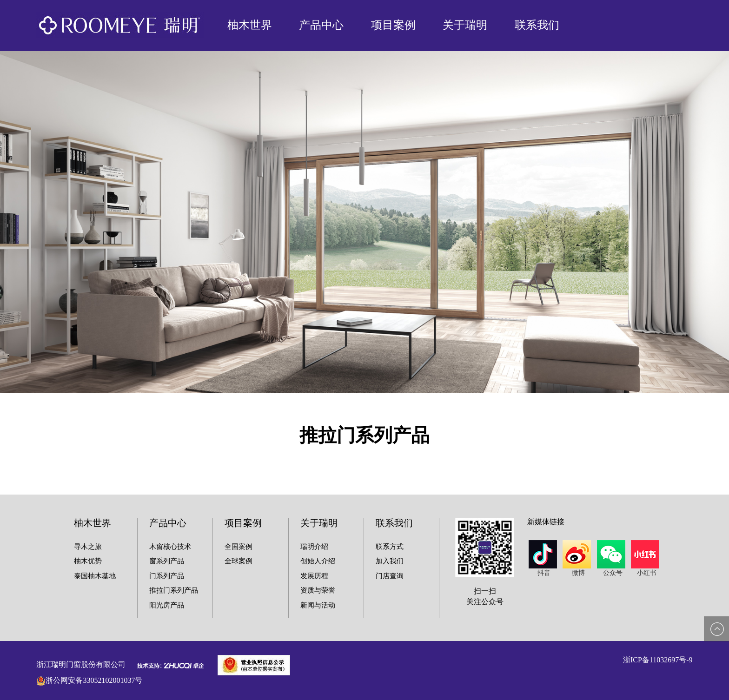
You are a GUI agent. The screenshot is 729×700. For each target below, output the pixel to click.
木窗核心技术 (170, 547)
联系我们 (537, 25)
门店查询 (390, 576)
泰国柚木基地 (95, 576)
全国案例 (239, 547)
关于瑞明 (465, 25)
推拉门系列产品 (174, 590)
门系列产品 (167, 576)
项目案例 (393, 25)
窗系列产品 (167, 561)
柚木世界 (250, 25)
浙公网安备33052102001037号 (94, 680)
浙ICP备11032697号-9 (658, 660)
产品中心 (321, 25)
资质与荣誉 (318, 590)
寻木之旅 (88, 547)
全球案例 (239, 561)
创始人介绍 (318, 561)
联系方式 (390, 547)
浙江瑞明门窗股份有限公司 (81, 664)
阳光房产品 (167, 605)
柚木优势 (88, 561)
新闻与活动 (318, 605)
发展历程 (314, 576)
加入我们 (390, 561)
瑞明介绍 (314, 547)
